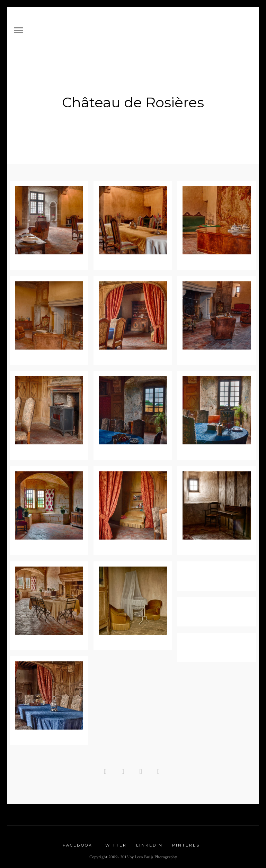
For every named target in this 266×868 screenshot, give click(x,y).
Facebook (78, 843)
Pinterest (188, 843)
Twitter (114, 843)
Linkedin (149, 843)
